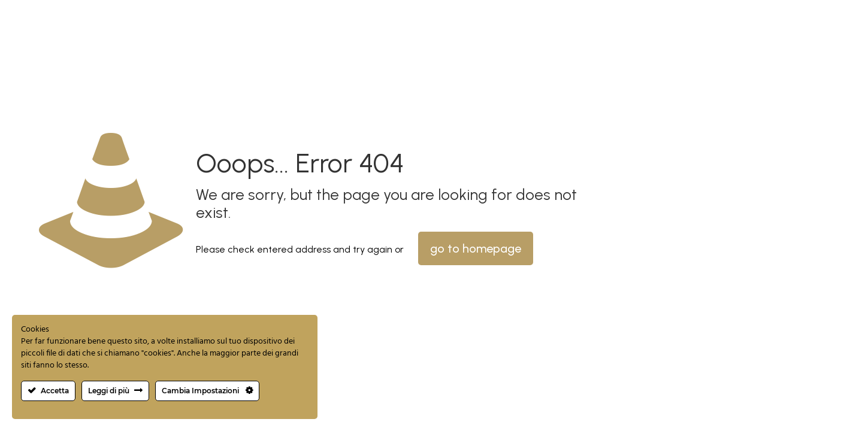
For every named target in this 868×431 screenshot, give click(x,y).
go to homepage (476, 248)
